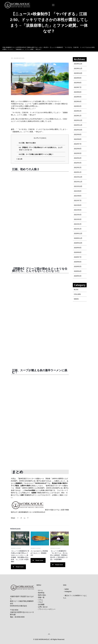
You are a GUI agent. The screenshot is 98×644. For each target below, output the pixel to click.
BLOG (76, 290)
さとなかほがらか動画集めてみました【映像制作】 (39, 553)
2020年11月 (78, 238)
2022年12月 (78, 120)
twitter (67, 589)
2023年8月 (78, 83)
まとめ (19, 159)
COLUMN (77, 294)
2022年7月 (78, 144)
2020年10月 (78, 243)
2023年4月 (78, 101)
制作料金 (41, 593)
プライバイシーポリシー (47, 609)
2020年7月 (78, 257)
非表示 (44, 138)
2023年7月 (78, 87)
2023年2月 (78, 111)
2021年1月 (78, 229)
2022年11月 (78, 125)
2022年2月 (78, 167)
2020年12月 (78, 233)
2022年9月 (78, 134)
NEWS (76, 299)
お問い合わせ (43, 607)
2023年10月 (78, 73)
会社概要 (41, 604)
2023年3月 (78, 106)
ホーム (41, 590)
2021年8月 (78, 196)
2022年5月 (78, 153)
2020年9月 (78, 248)
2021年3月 (78, 219)
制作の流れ (42, 595)
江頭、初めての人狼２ (27, 143)
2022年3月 (78, 163)
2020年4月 (78, 271)
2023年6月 (78, 92)
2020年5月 (78, 266)
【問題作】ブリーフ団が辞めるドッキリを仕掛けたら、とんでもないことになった (41, 149)
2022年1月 (78, 172)
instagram (68, 591)
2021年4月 (78, 215)
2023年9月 (78, 78)
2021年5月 (78, 210)
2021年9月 (78, 191)
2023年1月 (78, 116)
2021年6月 (78, 205)
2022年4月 (78, 158)
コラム (41, 600)
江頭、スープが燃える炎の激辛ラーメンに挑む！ (36, 154)
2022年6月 (78, 149)
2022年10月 (78, 130)
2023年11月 (78, 68)
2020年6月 (78, 262)
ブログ (41, 602)
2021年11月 (78, 182)
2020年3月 (78, 276)
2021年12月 (78, 177)
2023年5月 (78, 97)
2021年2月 (78, 224)
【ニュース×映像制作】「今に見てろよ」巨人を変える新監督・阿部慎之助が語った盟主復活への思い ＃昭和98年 (59, 555)
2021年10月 (78, 186)
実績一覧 (41, 597)
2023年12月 (78, 64)
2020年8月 (78, 252)
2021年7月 (78, 200)
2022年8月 (78, 139)
